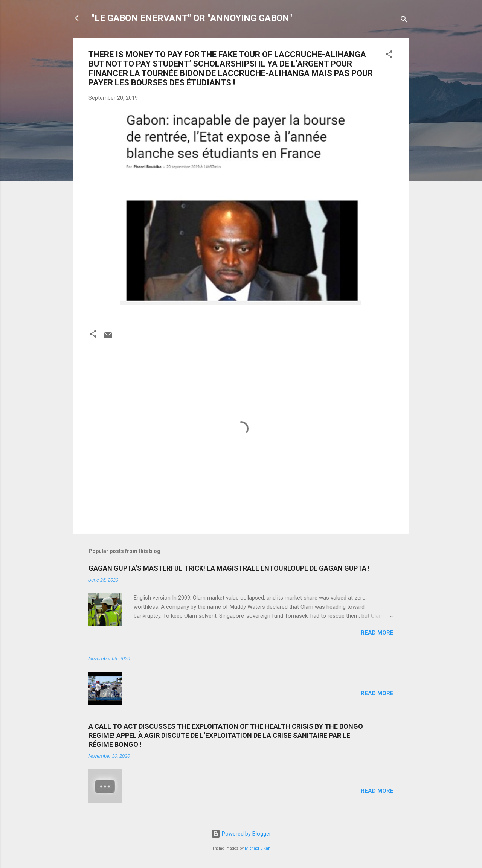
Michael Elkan (258, 848)
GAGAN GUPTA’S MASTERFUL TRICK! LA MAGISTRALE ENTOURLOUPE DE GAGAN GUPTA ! (229, 568)
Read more (377, 633)
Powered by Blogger (241, 834)
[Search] (404, 21)
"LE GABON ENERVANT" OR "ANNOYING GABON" (192, 18)
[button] (389, 56)
